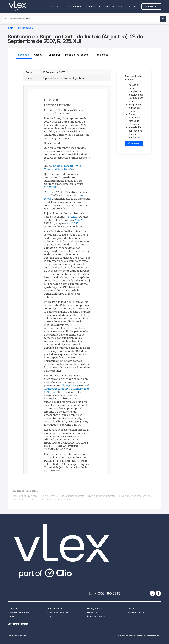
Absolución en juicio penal (25, 496)
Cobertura (93, 7)
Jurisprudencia (55, 609)
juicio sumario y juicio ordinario (56, 499)
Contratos (132, 609)
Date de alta (151, 6)
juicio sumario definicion (25, 499)
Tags (50, 617)
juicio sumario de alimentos (102, 496)
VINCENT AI (57, 7)
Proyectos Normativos (18, 613)
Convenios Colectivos (58, 613)
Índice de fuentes (96, 617)
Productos (75, 7)
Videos (11, 617)
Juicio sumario (49, 496)
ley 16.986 (72, 223)
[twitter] (152, 593)
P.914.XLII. (71, 217)
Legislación (13, 609)
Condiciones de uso (17, 636)
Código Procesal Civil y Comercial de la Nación (63, 167)
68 (63, 385)
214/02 (79, 220)
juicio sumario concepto (72, 496)
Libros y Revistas (95, 609)
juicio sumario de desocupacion (135, 496)
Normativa (92, 613)
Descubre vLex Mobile (18, 624)
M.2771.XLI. (51, 187)
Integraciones (114, 7)
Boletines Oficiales (136, 613)
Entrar (132, 7)
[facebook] (158, 593)
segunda (71, 385)
